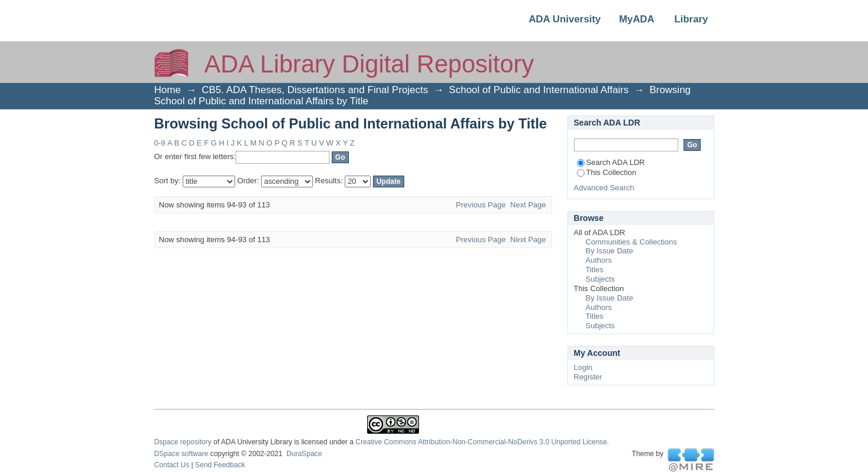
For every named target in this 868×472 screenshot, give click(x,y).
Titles (595, 270)
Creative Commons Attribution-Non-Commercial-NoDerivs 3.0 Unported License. (482, 442)
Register (588, 377)
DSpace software (181, 454)
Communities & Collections (631, 242)
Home (168, 90)
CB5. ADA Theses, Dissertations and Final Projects (315, 90)
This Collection (607, 172)
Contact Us (172, 465)
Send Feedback (220, 465)
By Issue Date (610, 251)
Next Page (528, 205)
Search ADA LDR (611, 162)
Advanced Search (604, 188)
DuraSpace (304, 454)
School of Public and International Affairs (539, 90)
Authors (599, 260)
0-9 (160, 143)
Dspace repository (183, 442)
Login (583, 367)
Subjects (600, 279)
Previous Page (481, 205)
